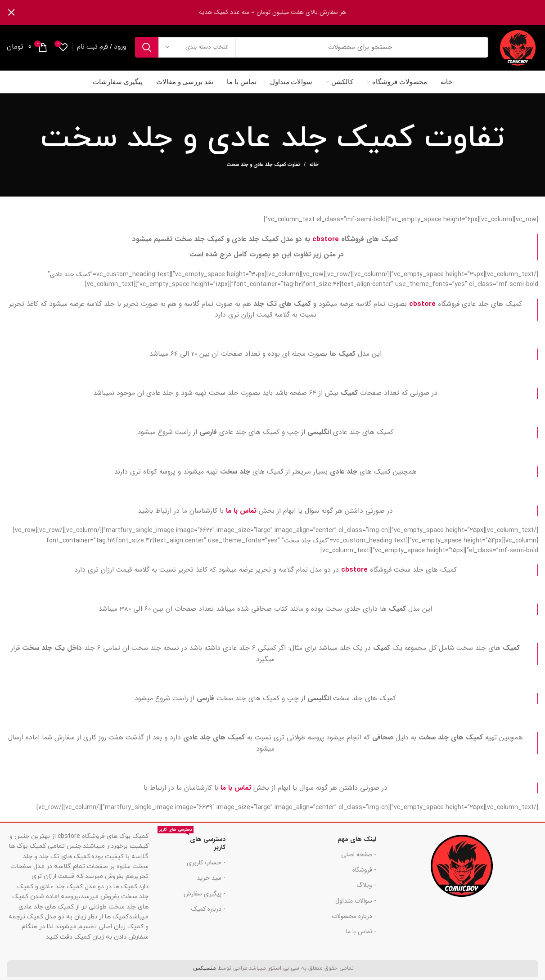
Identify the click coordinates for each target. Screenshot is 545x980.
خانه (314, 167)
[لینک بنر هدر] (286, 12)
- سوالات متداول (356, 902)
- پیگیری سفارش (205, 895)
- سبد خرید (211, 880)
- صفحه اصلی (359, 856)
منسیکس (204, 970)
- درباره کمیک (208, 910)
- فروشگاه (364, 872)
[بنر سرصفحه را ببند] (11, 12)
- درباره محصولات (354, 917)
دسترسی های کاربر (192, 843)
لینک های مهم (357, 841)
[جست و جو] (311, 48)
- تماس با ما (361, 933)
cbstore (326, 241)
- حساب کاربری (206, 864)
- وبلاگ (366, 887)
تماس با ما (241, 512)
